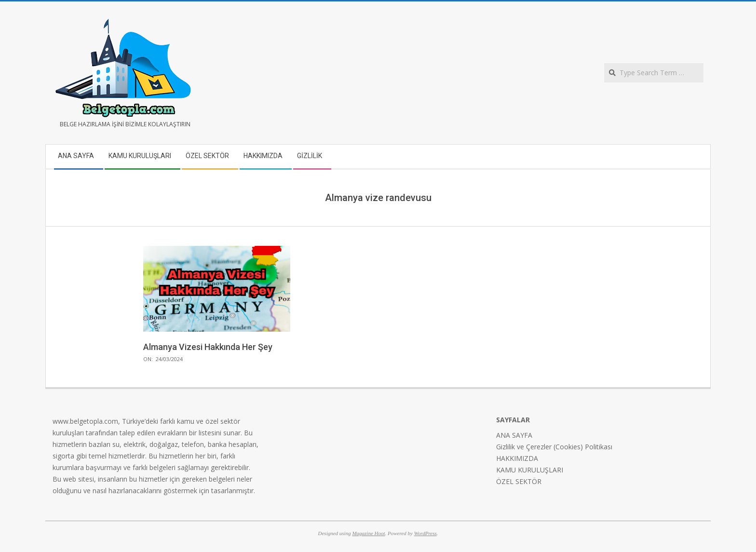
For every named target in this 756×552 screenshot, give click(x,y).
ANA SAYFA (514, 435)
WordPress (425, 533)
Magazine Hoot (368, 533)
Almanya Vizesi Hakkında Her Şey (208, 347)
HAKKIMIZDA (517, 458)
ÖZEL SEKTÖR (519, 481)
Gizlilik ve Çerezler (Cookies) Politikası (554, 447)
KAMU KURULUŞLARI (530, 470)
